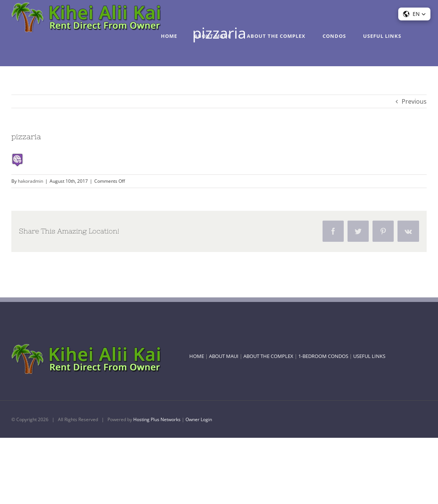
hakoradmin (30, 181)
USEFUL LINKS (369, 356)
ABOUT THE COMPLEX (268, 356)
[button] (414, 14)
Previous (414, 101)
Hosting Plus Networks (157, 419)
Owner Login (199, 419)
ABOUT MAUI (224, 356)
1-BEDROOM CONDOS (323, 356)
